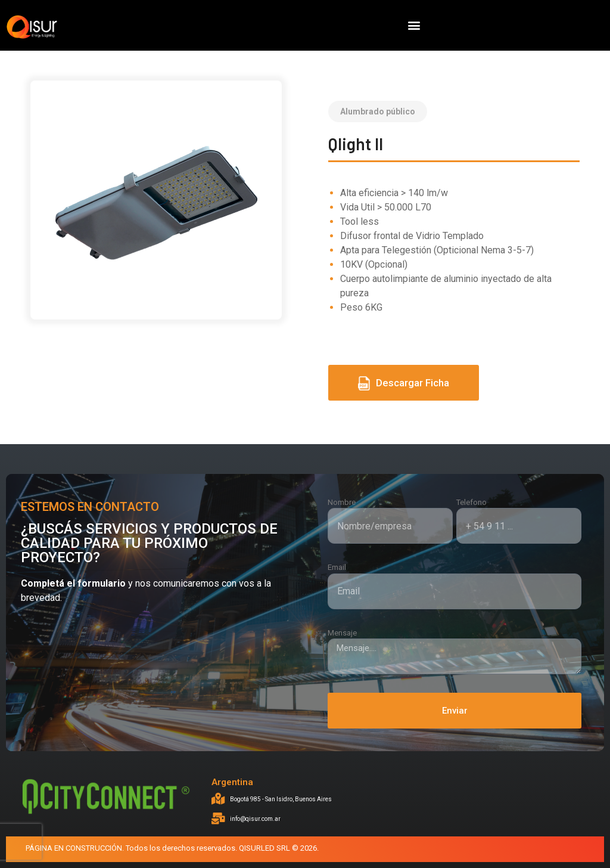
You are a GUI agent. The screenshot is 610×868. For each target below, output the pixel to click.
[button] (414, 25)
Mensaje (342, 633)
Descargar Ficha (404, 383)
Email (337, 567)
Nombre (342, 502)
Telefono (471, 502)
